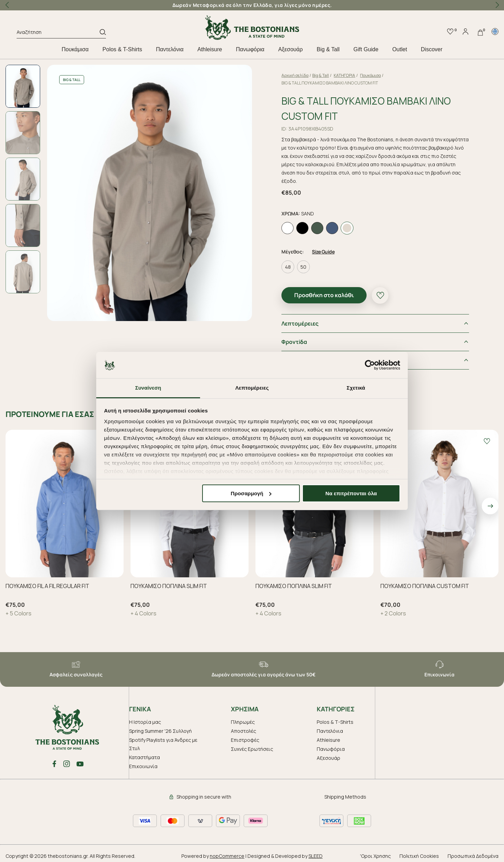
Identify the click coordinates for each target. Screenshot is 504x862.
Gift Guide (366, 49)
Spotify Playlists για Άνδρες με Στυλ (163, 741)
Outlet (400, 49)
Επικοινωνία (143, 763)
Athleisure (210, 49)
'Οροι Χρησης (375, 852)
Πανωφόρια (250, 49)
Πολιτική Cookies (419, 852)
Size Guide (336, 248)
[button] (497, 5)
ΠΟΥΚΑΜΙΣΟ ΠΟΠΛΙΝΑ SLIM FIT (169, 583)
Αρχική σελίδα (307, 75)
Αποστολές (244, 727)
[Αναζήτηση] (58, 33)
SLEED (316, 852)
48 (300, 263)
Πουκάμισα (75, 49)
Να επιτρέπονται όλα (351, 493)
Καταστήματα (145, 754)
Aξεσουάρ (291, 49)
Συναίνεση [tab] (148, 388)
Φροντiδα (307, 338)
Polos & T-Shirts (122, 49)
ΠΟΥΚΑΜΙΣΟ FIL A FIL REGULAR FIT (47, 583)
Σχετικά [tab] (356, 388)
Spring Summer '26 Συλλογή (160, 727)
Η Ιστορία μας (145, 718)
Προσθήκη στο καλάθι (336, 292)
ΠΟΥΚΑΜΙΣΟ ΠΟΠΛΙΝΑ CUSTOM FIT (425, 583)
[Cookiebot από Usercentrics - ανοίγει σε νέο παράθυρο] (370, 365)
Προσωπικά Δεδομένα (473, 852)
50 (316, 263)
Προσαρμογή (251, 493)
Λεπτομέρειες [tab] (252, 388)
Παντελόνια (170, 49)
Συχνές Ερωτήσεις (252, 745)
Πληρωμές (243, 718)
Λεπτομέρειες (312, 320)
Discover (432, 49)
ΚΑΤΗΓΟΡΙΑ (357, 75)
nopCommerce (227, 852)
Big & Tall (328, 49)
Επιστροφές (245, 736)
